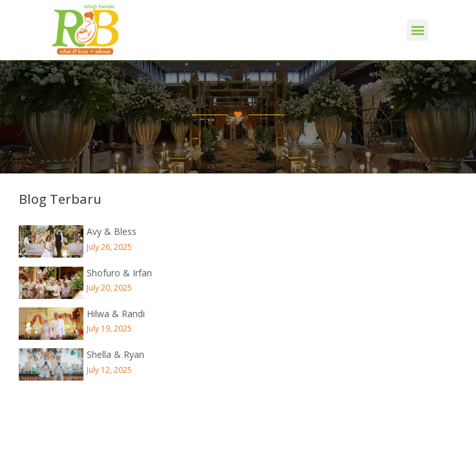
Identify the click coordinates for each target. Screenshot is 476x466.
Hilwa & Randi (116, 314)
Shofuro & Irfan (119, 273)
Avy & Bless (112, 231)
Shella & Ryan (115, 354)
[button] (417, 30)
